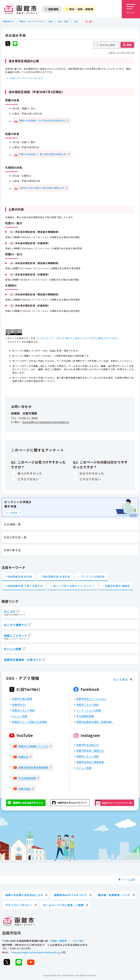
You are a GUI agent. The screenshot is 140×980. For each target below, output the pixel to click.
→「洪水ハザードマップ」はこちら (25, 78)
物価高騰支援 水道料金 (56, 577)
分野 (50, 21)
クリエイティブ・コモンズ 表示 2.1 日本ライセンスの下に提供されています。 (78, 338)
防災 (76, 21)
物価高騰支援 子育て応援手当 (25, 586)
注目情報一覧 (12, 524)
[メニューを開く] (131, 9)
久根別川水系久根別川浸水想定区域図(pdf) (42, 188)
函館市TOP (8, 21)
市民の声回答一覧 (15, 537)
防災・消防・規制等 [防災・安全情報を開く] (80, 9)
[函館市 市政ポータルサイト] (21, 9)
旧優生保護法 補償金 (117, 586)
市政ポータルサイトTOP (31, 21)
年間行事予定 (12, 550)
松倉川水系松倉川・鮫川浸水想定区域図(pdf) (43, 154)
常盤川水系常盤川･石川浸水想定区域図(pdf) (42, 120)
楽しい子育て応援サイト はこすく (74, 586)
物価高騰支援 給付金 (20, 577)
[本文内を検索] (114, 45)
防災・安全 (63, 21)
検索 (129, 45)
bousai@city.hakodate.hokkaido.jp (46, 422)
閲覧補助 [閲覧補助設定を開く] (52, 9)
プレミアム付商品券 (92, 577)
